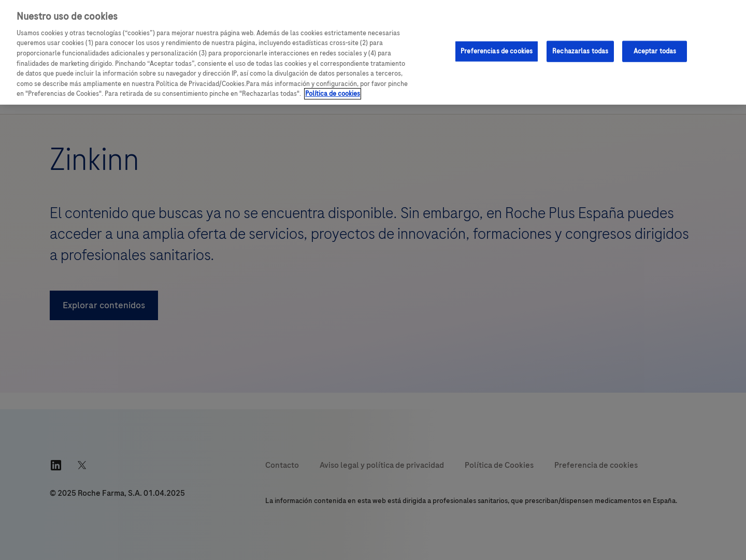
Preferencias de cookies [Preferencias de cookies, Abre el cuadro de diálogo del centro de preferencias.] (497, 51)
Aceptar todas (655, 51)
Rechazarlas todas (580, 51)
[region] (373, 52)
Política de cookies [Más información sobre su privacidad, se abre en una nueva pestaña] (333, 94)
